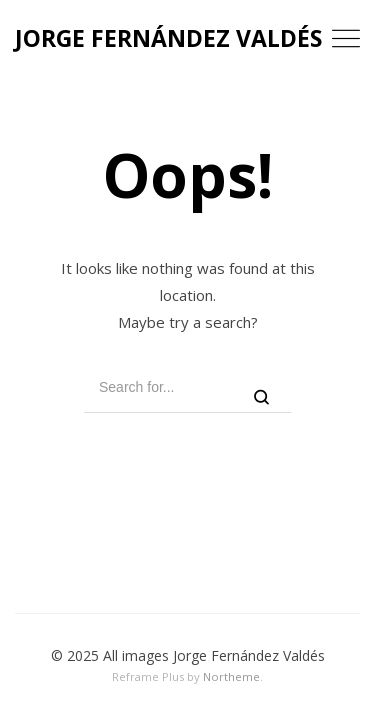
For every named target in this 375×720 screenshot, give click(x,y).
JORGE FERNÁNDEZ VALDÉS (168, 38)
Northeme (231, 676)
